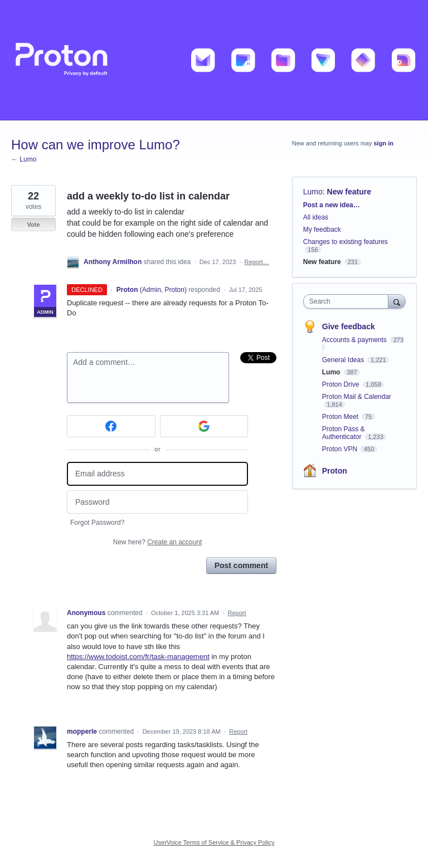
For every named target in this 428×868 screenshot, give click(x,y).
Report (237, 613)
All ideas (316, 217)
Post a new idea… (332, 205)
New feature (349, 192)
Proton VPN (341, 449)
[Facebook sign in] (111, 426)
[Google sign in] (204, 426)
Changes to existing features (346, 242)
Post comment (241, 565)
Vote (33, 225)
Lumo (313, 192)
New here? (157, 542)
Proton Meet (341, 417)
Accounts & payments (355, 340)
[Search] (397, 301)
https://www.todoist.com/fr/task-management (138, 657)
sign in (384, 143)
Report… (257, 262)
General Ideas (344, 360)
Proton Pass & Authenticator (344, 433)
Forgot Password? (97, 523)
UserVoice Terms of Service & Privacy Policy (214, 842)
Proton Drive (342, 384)
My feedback (322, 230)
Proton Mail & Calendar (357, 397)
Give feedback (349, 326)
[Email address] (157, 474)
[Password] (157, 502)
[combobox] (348, 301)
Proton (335, 471)
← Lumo (24, 159)
